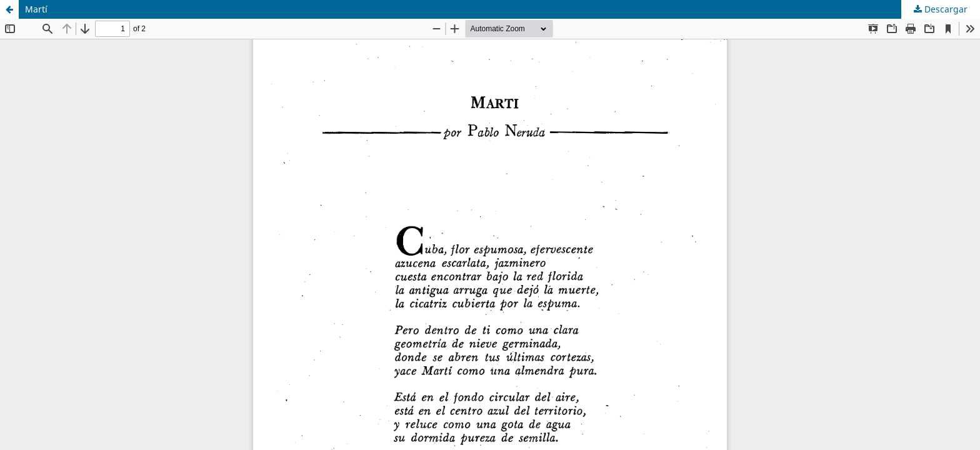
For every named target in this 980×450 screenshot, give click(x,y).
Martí (36, 9)
